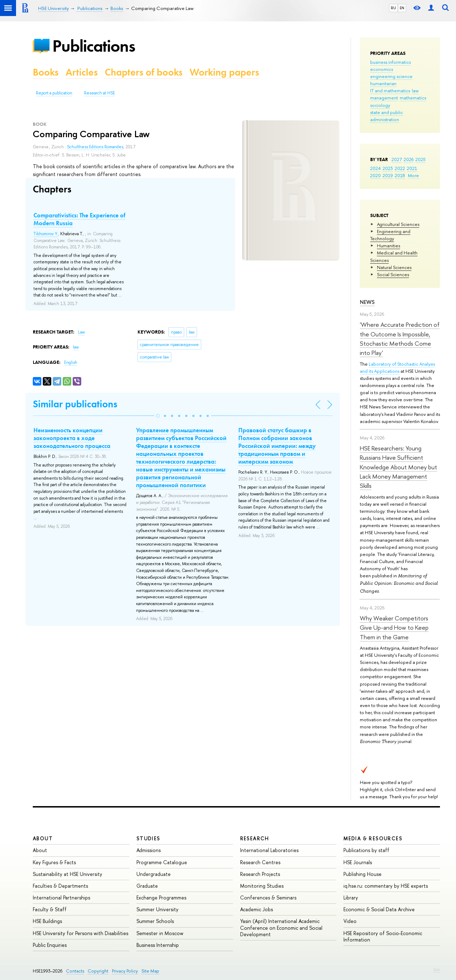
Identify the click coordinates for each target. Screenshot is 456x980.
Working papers (224, 72)
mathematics (413, 98)
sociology (380, 105)
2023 (388, 168)
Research (255, 838)
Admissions (149, 850)
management (384, 98)
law (415, 91)
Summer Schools (155, 921)
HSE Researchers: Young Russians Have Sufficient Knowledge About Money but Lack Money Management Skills (398, 467)
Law (81, 332)
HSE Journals (358, 862)
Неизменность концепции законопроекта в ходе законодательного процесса (72, 438)
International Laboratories (269, 850)
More (413, 175)
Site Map (150, 971)
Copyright (98, 971)
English (71, 362)
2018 (400, 175)
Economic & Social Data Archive (379, 909)
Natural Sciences (394, 267)
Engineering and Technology (390, 235)
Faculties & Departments (60, 886)
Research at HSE (100, 93)
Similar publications (75, 404)
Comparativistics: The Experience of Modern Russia (79, 219)
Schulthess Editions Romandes (95, 147)
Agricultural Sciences (398, 224)
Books (46, 72)
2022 (400, 168)
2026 (409, 159)
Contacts (75, 971)
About (43, 838)
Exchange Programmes (161, 898)
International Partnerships (61, 898)
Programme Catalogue (162, 862)
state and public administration (387, 116)
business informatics (390, 62)
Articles (82, 72)
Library (351, 898)
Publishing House (362, 874)
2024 (375, 168)
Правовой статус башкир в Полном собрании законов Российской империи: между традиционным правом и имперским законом (277, 446)
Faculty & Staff (50, 909)
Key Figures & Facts (54, 862)
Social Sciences (393, 274)
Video (350, 921)
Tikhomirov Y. (46, 234)
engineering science (391, 76)
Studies (148, 838)
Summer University (157, 909)
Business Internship (158, 945)
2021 (412, 168)
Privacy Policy (125, 971)
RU (393, 8)
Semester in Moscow (160, 933)
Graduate (147, 886)
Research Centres (260, 862)
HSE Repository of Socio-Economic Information (383, 936)
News (367, 302)
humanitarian (383, 83)
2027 (397, 159)
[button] (158, 416)
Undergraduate (154, 874)
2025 (421, 159)
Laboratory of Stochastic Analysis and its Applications (397, 367)
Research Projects (260, 874)
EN (402, 8)
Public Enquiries (50, 945)
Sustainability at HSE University (68, 874)
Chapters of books (144, 72)
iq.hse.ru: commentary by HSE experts (386, 886)
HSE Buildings (47, 921)
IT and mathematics (390, 91)
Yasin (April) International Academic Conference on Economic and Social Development (281, 927)
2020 (375, 175)
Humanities (388, 246)
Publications (94, 46)
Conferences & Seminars (268, 898)
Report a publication (54, 93)
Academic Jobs (256, 909)
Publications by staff (366, 850)
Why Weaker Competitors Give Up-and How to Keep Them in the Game (394, 628)
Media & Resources (373, 838)
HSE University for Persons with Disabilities (81, 933)
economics (382, 69)
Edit (437, 970)
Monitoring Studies (262, 886)
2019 (388, 175)
